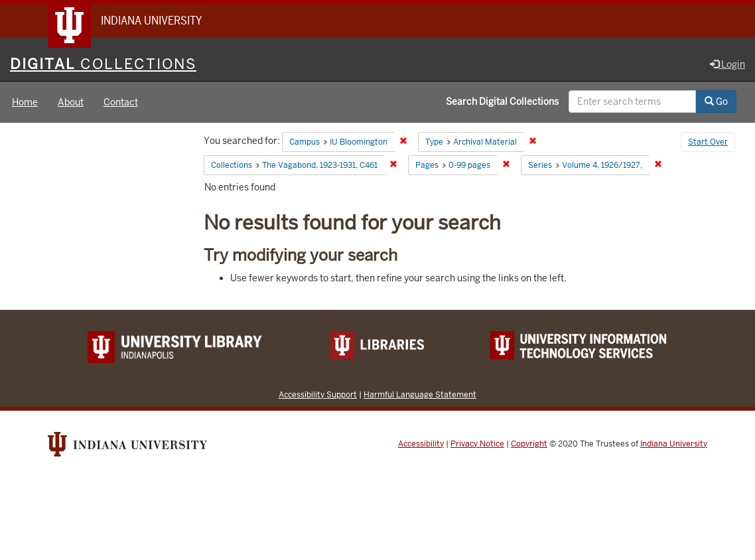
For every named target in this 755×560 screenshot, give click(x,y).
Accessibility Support (318, 394)
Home (25, 102)
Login (727, 64)
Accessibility (421, 444)
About (71, 102)
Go (716, 102)
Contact (121, 102)
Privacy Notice (477, 444)
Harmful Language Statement (420, 394)
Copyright (529, 444)
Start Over (708, 142)
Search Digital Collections (502, 102)
